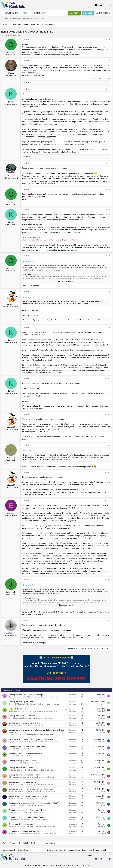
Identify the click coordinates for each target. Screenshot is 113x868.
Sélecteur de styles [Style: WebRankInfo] (10, 850)
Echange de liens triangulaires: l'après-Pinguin (27, 817)
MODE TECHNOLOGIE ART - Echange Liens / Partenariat (31, 740)
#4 (110, 163)
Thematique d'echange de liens (21, 824)
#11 (109, 414)
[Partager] (106, 40)
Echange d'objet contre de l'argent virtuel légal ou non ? (31, 810)
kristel (11, 820)
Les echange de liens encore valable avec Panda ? (29, 796)
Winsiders (102, 784)
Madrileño (102, 756)
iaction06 (12, 756)
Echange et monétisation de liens (22, 716)
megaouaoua (101, 826)
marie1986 (12, 826)
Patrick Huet (102, 725)
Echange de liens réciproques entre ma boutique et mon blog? (33, 803)
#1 (110, 40)
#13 (109, 472)
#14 (109, 501)
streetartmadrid (100, 742)
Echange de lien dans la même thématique (26, 754)
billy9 (11, 777)
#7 (110, 256)
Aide (97, 850)
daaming (12, 798)
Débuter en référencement (35, 725)
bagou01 (12, 784)
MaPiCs (103, 718)
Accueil (103, 850)
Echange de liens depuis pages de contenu (26, 775)
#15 (109, 579)
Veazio (11, 763)
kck (10, 718)
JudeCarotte (13, 791)
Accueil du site (12, 13)
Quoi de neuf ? (40, 13)
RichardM (102, 812)
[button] (49, 13)
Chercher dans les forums (33, 19)
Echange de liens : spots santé (21, 702)
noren (104, 770)
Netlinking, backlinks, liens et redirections (45, 697)
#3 (110, 89)
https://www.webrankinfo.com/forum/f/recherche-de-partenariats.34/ (49, 240)
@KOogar (96, 533)
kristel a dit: (27, 261)
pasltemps (12, 770)
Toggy (11, 812)
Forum (26, 13)
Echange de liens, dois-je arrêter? (22, 768)
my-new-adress (14, 742)
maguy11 (12, 749)
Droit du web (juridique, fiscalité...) (35, 812)
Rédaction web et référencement (34, 763)
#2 (110, 61)
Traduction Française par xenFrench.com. (76, 865)
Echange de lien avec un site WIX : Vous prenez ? (28, 747)
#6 (110, 210)
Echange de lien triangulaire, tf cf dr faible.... (26, 723)
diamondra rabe (14, 697)
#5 (110, 189)
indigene (103, 791)
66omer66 (12, 725)
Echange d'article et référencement (23, 761)
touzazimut (13, 834)
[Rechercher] (102, 13)
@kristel (25, 419)
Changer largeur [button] (24, 850)
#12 (109, 445)
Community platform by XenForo (43, 865)
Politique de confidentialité (84, 850)
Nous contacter (52, 850)
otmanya (6, 35)
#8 (110, 292)
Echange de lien (21, 709)
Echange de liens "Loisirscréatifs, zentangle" (26, 695)
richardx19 (12, 704)
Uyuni (104, 777)
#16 (109, 620)
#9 (110, 327)
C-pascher (12, 805)
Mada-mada (13, 711)
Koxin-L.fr (103, 798)
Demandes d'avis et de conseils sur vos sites (45, 704)
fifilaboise (102, 763)
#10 (109, 378)
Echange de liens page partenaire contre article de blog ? (31, 789)
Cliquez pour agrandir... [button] (66, 281)
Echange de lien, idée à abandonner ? (23, 782)
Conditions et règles (66, 850)
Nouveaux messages (12, 19)
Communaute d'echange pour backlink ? (25, 831)
